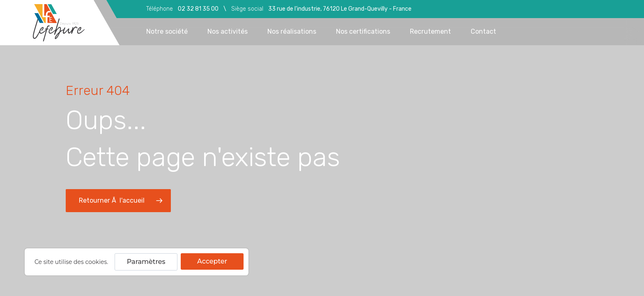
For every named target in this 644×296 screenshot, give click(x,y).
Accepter (212, 261)
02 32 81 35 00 (198, 9)
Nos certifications (363, 31)
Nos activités (228, 31)
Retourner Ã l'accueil (122, 201)
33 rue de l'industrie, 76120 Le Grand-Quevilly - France (340, 9)
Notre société (167, 31)
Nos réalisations (292, 31)
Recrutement (430, 31)
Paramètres (146, 262)
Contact (483, 31)
